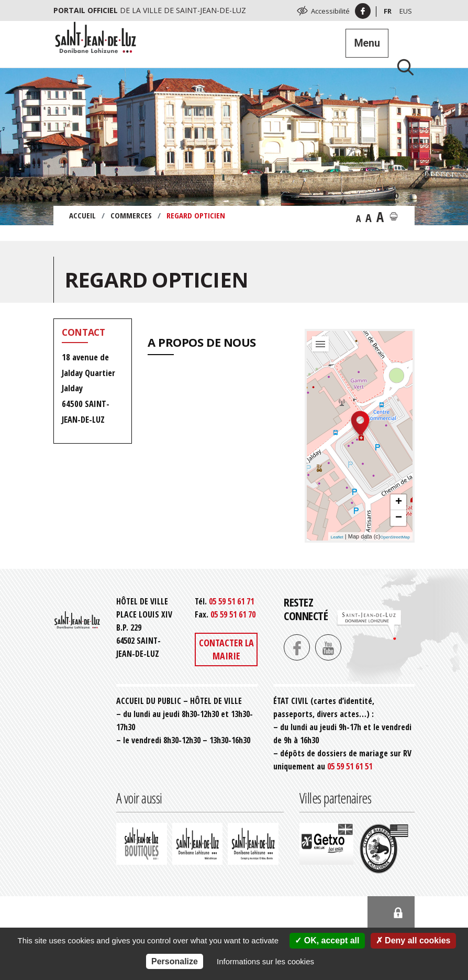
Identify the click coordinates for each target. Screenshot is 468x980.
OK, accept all (327, 940)
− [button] (399, 518)
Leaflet (337, 537)
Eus (406, 11)
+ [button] (399, 502)
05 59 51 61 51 (350, 766)
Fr (388, 11)
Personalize (175, 961)
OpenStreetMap (395, 537)
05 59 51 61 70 (233, 614)
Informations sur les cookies (265, 961)
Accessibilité (330, 11)
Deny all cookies (413, 940)
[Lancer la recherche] (402, 67)
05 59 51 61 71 (231, 601)
